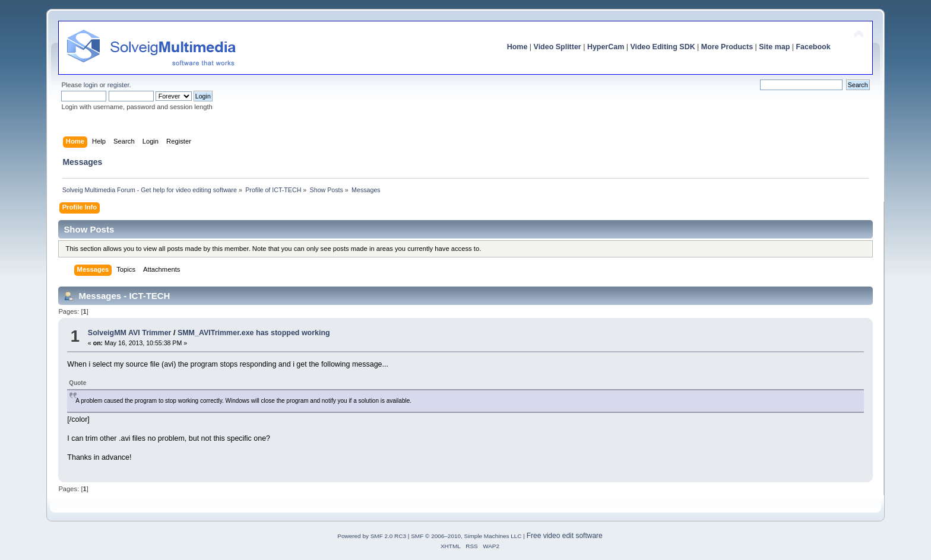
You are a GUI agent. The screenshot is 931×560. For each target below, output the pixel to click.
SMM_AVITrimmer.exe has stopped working (254, 333)
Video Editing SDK (662, 47)
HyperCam (606, 47)
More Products (727, 47)
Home (517, 47)
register (118, 85)
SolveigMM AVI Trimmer (130, 333)
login (91, 85)
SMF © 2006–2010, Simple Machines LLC (466, 536)
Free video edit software (565, 536)
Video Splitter (558, 47)
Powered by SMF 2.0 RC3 (372, 536)
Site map (774, 47)
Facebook (813, 47)
